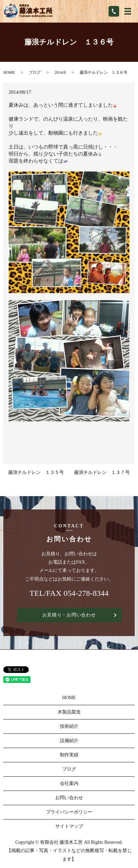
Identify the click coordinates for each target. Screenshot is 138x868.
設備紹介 (69, 741)
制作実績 (69, 755)
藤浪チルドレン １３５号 (36, 472)
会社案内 (69, 783)
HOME (9, 72)
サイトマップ (69, 826)
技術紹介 (69, 726)
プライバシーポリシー (69, 812)
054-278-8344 (86, 593)
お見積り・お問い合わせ (69, 615)
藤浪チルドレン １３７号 (102, 472)
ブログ (35, 72)
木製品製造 (69, 712)
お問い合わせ (69, 798)
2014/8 (60, 72)
